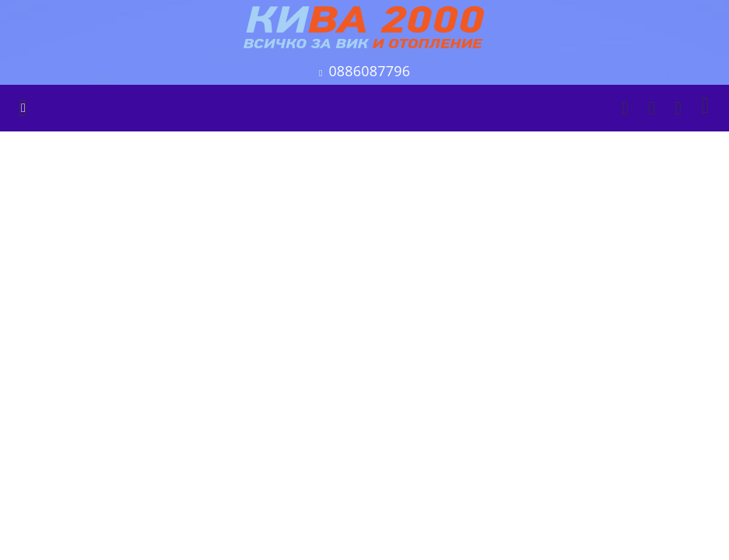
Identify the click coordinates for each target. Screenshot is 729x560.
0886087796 (369, 71)
